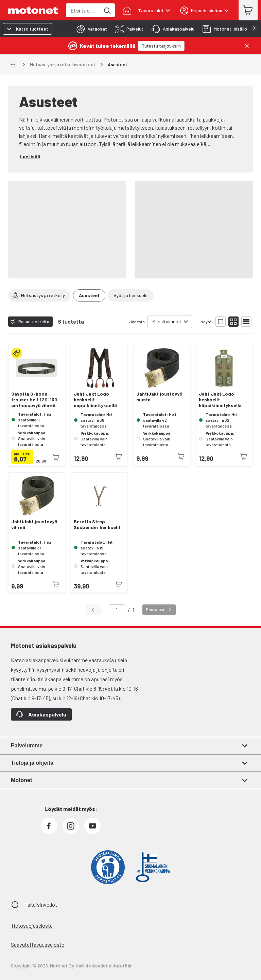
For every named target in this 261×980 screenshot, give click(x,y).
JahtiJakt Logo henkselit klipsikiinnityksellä (220, 400)
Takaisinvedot (41, 904)
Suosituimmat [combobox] (167, 321)
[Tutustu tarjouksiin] (161, 46)
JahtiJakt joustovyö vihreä (34, 524)
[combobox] (83, 10)
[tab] (90, 29)
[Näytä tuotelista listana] (246, 322)
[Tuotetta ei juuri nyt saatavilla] (56, 457)
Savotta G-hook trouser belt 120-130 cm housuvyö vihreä (34, 400)
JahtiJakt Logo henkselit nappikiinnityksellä (95, 400)
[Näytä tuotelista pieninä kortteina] (233, 322)
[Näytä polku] (13, 65)
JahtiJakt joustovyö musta (159, 397)
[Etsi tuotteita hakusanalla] (107, 10)
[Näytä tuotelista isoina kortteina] (221, 322)
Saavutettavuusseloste (38, 945)
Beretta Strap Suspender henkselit (97, 524)
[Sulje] (247, 46)
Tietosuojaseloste (32, 925)
